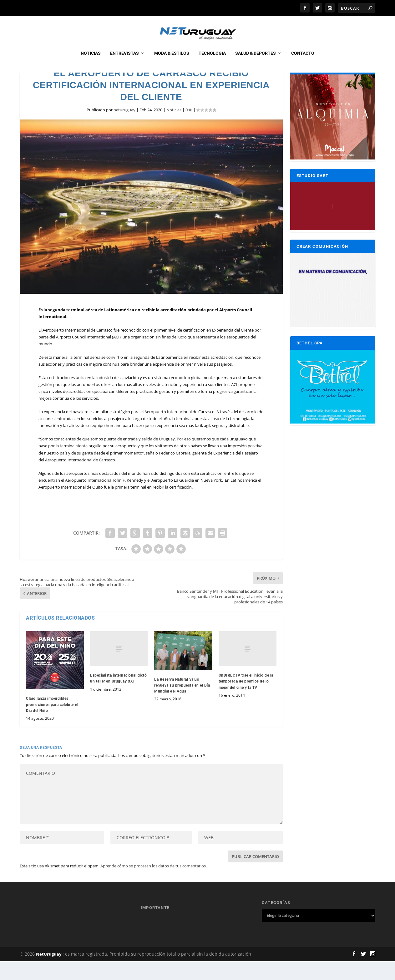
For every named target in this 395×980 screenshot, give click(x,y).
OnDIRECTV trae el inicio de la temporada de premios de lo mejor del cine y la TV (246, 700)
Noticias (91, 60)
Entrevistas (124, 60)
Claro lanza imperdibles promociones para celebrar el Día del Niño (52, 723)
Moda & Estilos (172, 60)
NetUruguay (49, 973)
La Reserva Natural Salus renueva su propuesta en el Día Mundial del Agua (182, 704)
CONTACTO (303, 60)
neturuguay (124, 129)
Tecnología (212, 60)
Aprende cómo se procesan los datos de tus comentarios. (154, 885)
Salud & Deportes (256, 60)
